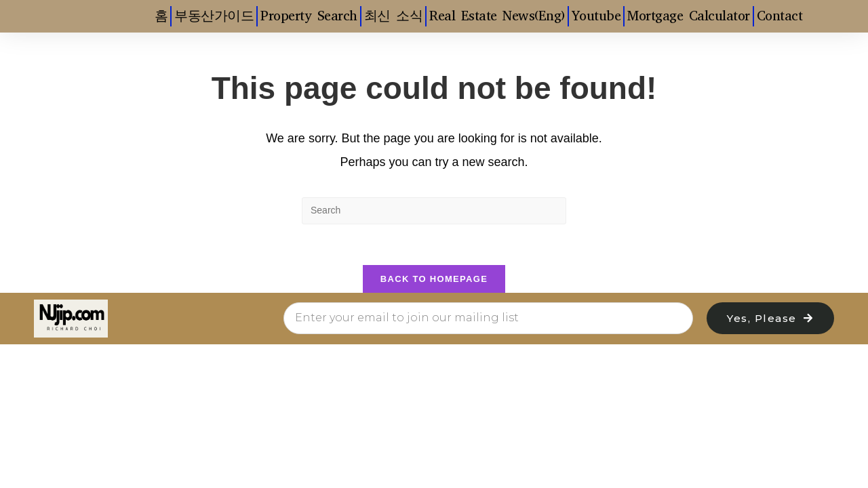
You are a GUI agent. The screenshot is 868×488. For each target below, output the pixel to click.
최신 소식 (394, 16)
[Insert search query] (434, 211)
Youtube (596, 16)
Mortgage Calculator (689, 16)
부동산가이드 (214, 16)
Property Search (309, 16)
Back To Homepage (434, 279)
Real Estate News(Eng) (497, 16)
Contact (780, 16)
